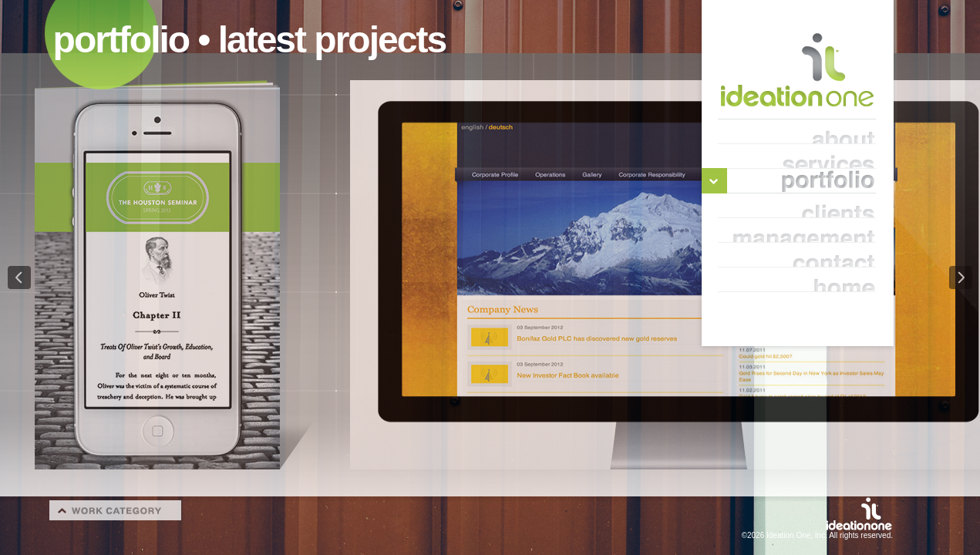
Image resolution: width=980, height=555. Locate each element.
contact (797, 255)
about (797, 132)
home (797, 280)
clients (797, 206)
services (797, 156)
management (797, 230)
